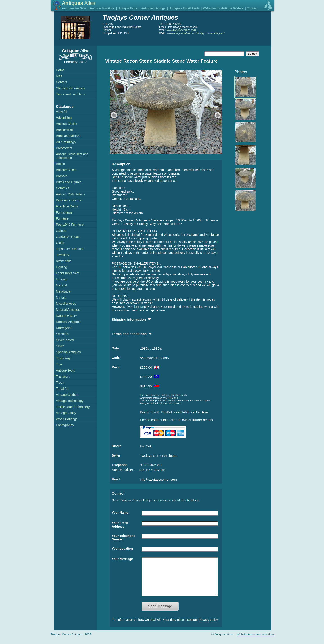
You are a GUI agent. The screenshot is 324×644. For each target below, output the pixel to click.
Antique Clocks (66, 124)
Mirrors (61, 297)
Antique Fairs (128, 8)
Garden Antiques (68, 237)
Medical (61, 285)
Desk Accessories (68, 200)
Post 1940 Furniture (70, 225)
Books (60, 164)
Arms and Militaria (69, 136)
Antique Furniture (102, 8)
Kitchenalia (64, 261)
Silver (60, 346)
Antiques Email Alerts (185, 8)
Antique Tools (65, 370)
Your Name (120, 513)
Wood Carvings (67, 419)
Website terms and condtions (256, 641)
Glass (60, 243)
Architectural (65, 130)
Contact (252, 8)
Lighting (62, 267)
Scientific (62, 334)
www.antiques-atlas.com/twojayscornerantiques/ (196, 33)
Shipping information (70, 88)
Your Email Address (120, 525)
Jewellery (63, 255)
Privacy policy (208, 626)
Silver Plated (65, 340)
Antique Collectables (70, 194)
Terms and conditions (71, 94)
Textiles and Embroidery (73, 407)
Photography (65, 425)
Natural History (66, 316)
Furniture (62, 218)
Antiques (78, 3)
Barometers (64, 148)
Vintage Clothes (67, 395)
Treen (60, 383)
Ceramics (63, 188)
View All (62, 112)
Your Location (122, 549)
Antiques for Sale (74, 8)
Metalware (63, 291)
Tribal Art (62, 389)
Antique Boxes (66, 170)
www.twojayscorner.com (181, 30)
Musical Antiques (68, 310)
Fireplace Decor (67, 206)
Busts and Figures (69, 182)
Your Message (122, 559)
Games (61, 231)
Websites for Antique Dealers (223, 8)
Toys (59, 364)
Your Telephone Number (124, 538)
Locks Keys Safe (68, 273)
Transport (63, 376)
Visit (59, 76)
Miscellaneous (66, 304)
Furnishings (64, 212)
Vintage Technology (70, 401)
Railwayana (64, 328)
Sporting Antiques (68, 352)
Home (60, 70)
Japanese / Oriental (70, 249)
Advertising (64, 118)
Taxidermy (63, 358)
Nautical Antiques (68, 322)
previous (113, 115)
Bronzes (62, 176)
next (218, 115)
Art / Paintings (66, 142)
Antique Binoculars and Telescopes (72, 156)
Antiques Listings (153, 8)
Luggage (62, 279)
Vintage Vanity (66, 413)
